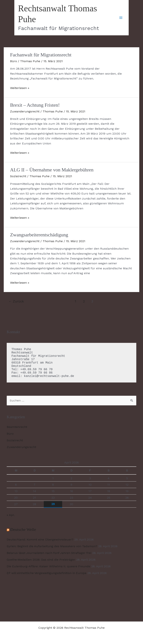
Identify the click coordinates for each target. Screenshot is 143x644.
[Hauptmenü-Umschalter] (121, 18)
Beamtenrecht (17, 427)
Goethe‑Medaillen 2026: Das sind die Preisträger (41, 560)
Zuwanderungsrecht (25, 111)
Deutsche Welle (23, 529)
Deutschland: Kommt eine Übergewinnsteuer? (40, 539)
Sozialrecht (18, 176)
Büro (13, 61)
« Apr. (11, 515)
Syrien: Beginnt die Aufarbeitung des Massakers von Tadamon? (52, 546)
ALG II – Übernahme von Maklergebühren (52, 170)
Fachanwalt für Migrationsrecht (41, 55)
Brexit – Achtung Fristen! (35, 105)
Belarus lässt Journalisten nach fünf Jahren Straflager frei (49, 553)
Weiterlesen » (20, 88)
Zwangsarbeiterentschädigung (39, 235)
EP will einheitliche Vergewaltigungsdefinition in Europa (47, 573)
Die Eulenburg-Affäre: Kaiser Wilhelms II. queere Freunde (49, 566)
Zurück (16, 301)
